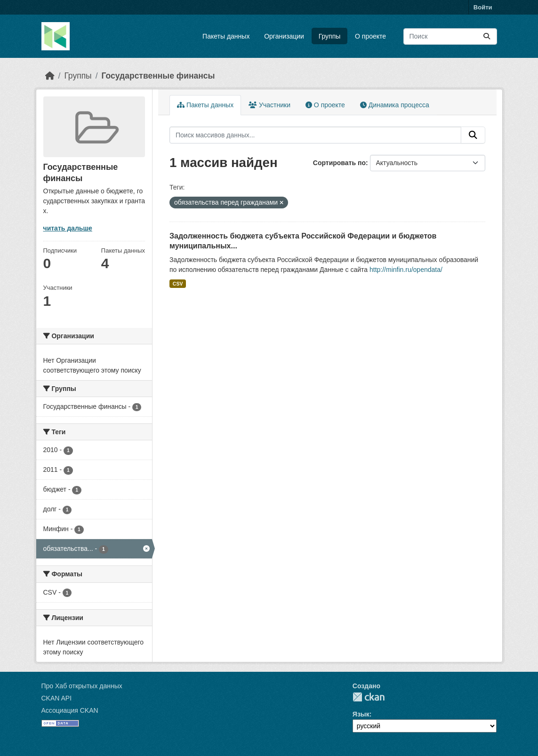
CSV (178, 284)
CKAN (369, 697)
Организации (284, 36)
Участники (269, 105)
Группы (330, 36)
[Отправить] (487, 36)
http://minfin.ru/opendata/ (406, 270)
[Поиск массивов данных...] (450, 36)
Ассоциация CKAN (70, 710)
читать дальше (68, 228)
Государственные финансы (158, 76)
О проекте (370, 36)
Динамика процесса (395, 105)
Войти (483, 7)
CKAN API (57, 698)
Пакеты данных (226, 36)
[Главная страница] (50, 76)
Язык (361, 714)
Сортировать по (339, 163)
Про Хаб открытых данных (82, 686)
